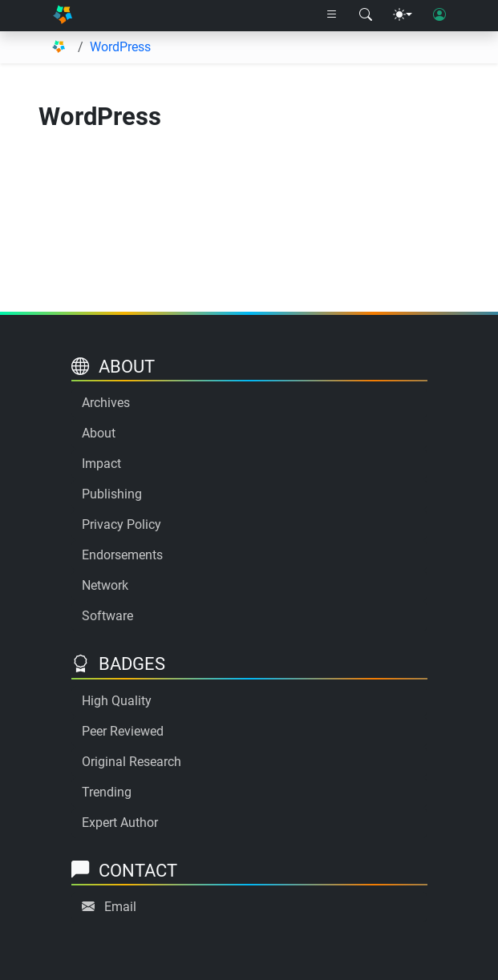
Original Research (132, 762)
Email (120, 907)
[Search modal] (366, 15)
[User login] (439, 15)
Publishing (112, 494)
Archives (106, 403)
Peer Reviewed (123, 731)
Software (107, 616)
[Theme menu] (403, 15)
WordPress (120, 47)
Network (105, 585)
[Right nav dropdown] (332, 15)
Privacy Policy (121, 524)
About (99, 433)
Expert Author (120, 823)
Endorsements (122, 555)
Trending (107, 792)
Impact (101, 464)
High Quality (117, 701)
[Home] (63, 16)
